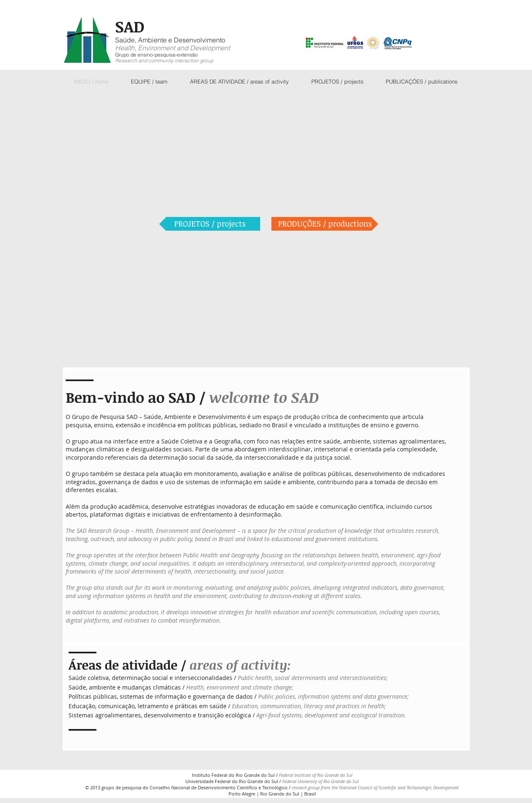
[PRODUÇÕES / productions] (325, 224)
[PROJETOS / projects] (210, 224)
